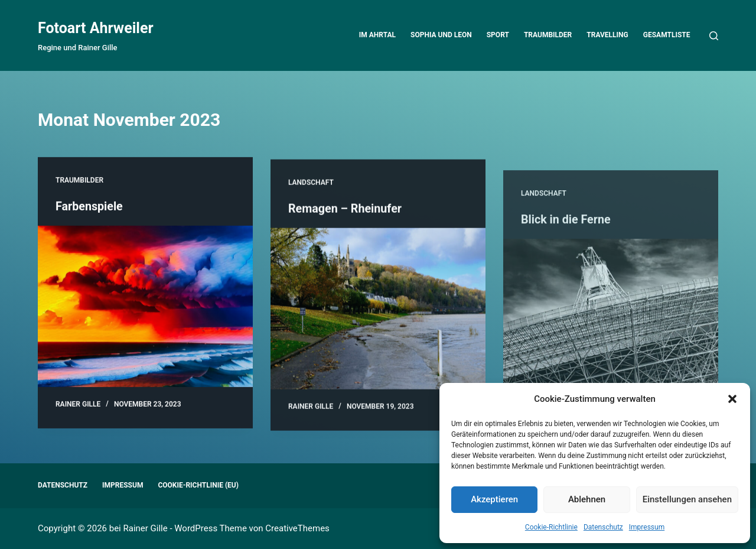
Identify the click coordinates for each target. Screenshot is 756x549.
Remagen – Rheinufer (346, 216)
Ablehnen (587, 499)
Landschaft (311, 190)
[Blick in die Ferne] (611, 355)
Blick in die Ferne (566, 255)
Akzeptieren (494, 499)
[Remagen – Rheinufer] (378, 316)
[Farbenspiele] (145, 308)
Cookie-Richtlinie (551, 527)
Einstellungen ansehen (687, 499)
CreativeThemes (297, 528)
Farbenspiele (90, 207)
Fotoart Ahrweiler (96, 28)
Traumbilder (548, 35)
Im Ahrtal (377, 35)
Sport (498, 35)
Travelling (607, 35)
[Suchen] (714, 36)
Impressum (647, 527)
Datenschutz (603, 527)
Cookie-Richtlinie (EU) (198, 485)
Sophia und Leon (441, 35)
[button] (732, 399)
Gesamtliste (667, 35)
